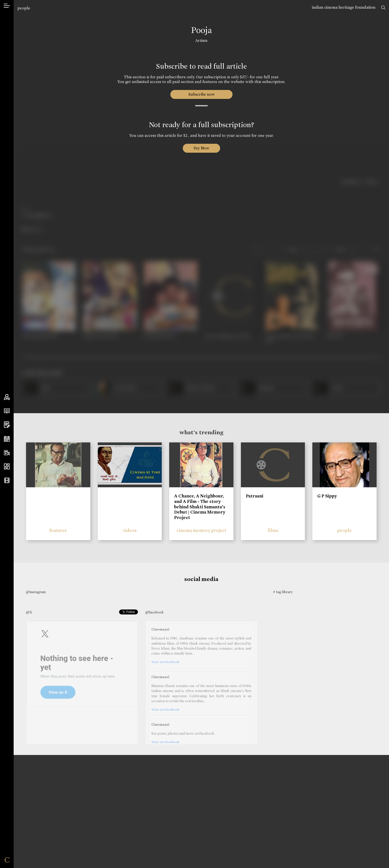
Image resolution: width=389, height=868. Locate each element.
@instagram (36, 592)
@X (29, 612)
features (58, 530)
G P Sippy (327, 496)
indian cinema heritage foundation (344, 7)
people (24, 8)
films (273, 530)
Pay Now (201, 148)
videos (130, 530)
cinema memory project (201, 530)
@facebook (154, 612)
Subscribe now (201, 94)
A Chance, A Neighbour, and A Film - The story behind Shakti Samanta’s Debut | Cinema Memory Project (200, 507)
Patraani (255, 496)
